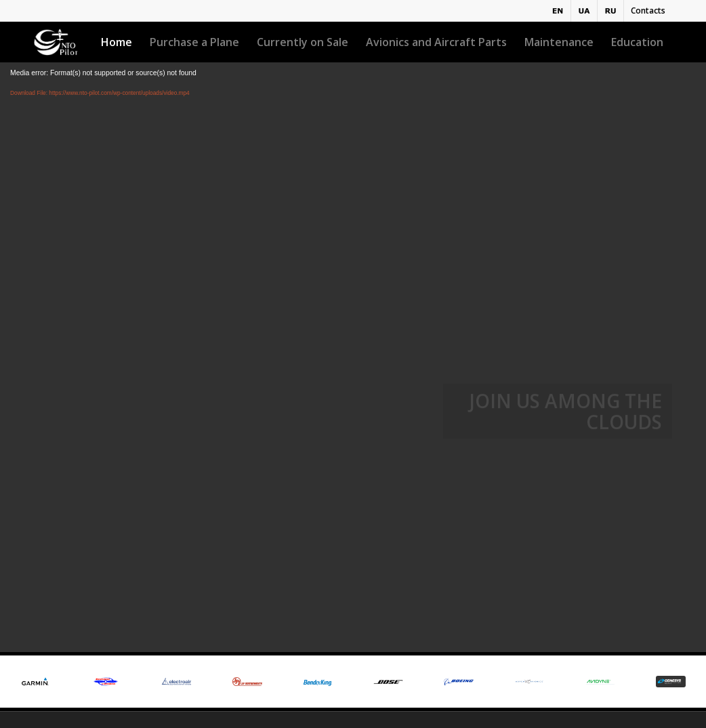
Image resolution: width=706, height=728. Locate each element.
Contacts (648, 11)
